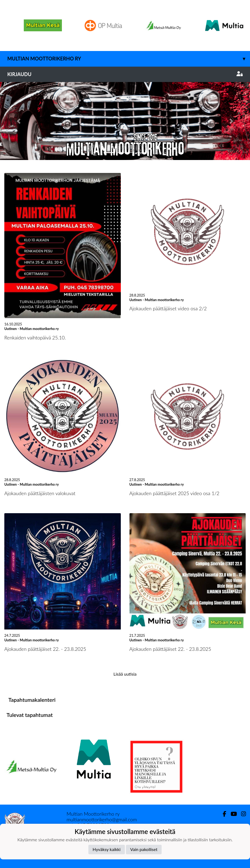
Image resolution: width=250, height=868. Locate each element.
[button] (19, 121)
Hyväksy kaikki (107, 849)
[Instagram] (241, 814)
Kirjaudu (125, 74)
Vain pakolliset (144, 849)
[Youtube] (231, 814)
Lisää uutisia (125, 674)
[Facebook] (222, 814)
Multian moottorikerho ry (129, 59)
